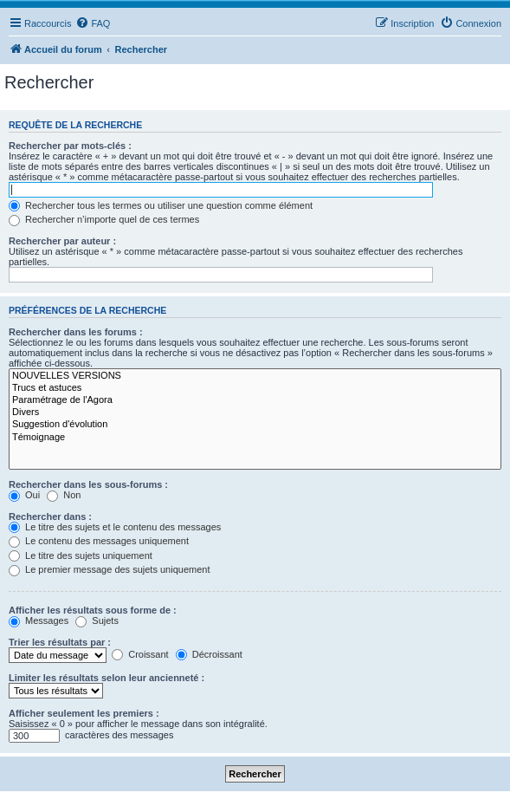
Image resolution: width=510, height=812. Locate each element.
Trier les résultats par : (60, 642)
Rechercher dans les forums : (76, 332)
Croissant (140, 654)
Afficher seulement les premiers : (84, 713)
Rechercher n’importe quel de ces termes (104, 219)
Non (64, 495)
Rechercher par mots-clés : (70, 146)
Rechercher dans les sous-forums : (88, 484)
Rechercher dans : (50, 516)
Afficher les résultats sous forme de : (93, 610)
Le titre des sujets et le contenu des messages (115, 527)
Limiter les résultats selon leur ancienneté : (107, 678)
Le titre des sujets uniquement (81, 555)
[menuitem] (93, 23)
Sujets (97, 620)
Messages (39, 620)
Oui (24, 495)
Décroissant (209, 654)
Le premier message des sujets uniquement (109, 569)
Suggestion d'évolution (255, 425)
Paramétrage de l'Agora (255, 400)
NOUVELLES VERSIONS (255, 376)
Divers (255, 412)
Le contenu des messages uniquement (99, 541)
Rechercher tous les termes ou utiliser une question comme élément (161, 205)
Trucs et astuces (255, 388)
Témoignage (255, 438)
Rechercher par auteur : (62, 241)
